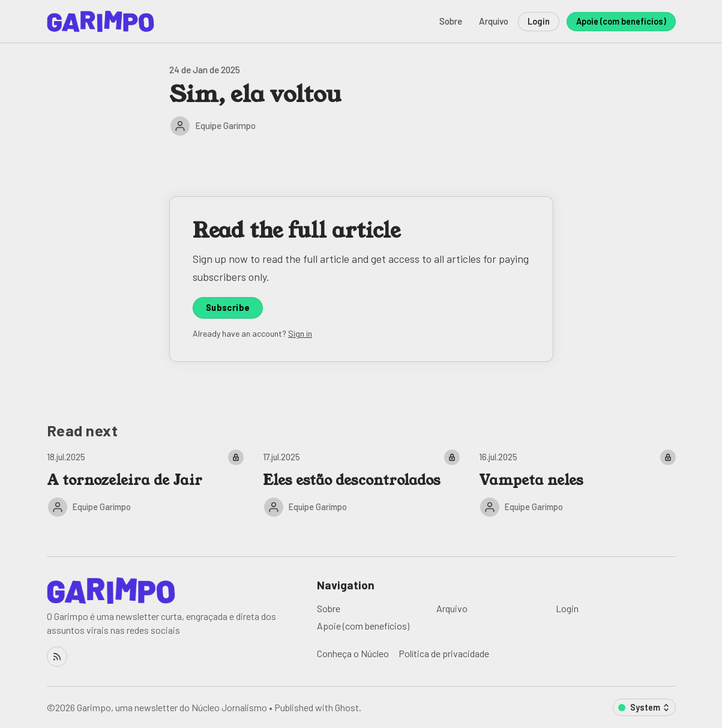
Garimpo (94, 707)
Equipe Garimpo (225, 125)
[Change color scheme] (644, 707)
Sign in (300, 333)
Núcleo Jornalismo (229, 707)
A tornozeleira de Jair (125, 480)
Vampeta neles (531, 480)
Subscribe (228, 308)
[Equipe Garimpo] (180, 126)
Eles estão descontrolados (352, 480)
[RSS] (57, 657)
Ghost (347, 707)
